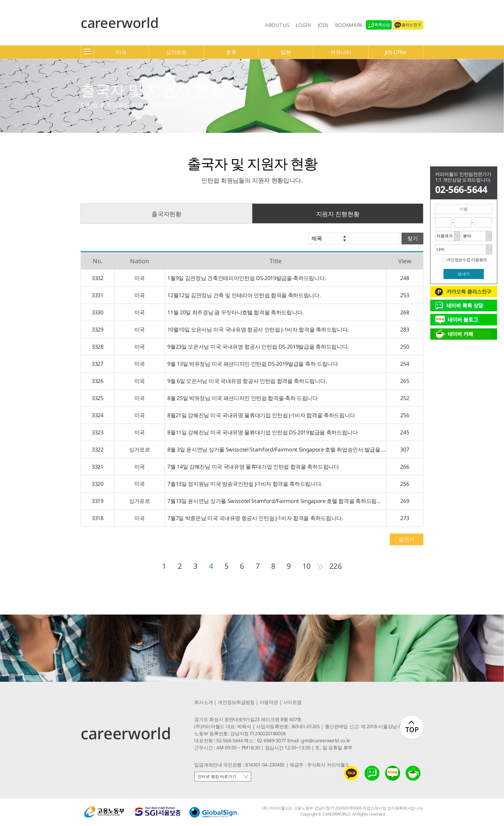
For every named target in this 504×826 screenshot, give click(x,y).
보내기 (464, 274)
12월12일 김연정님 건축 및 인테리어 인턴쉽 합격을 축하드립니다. (243, 295)
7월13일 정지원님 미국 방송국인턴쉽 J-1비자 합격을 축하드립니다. (244, 484)
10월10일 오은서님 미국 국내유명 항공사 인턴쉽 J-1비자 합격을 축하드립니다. (257, 329)
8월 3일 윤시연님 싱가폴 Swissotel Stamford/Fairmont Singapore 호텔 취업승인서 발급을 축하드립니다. (276, 449)
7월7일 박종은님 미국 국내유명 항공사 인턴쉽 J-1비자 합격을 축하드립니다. (254, 518)
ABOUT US (277, 25)
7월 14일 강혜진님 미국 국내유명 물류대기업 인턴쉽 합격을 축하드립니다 (252, 467)
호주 (231, 52)
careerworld (119, 23)
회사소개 (203, 702)
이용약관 (269, 702)
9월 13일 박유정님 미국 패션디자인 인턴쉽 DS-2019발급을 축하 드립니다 (251, 364)
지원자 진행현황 (338, 214)
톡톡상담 (382, 25)
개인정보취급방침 (236, 702)
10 (307, 566)
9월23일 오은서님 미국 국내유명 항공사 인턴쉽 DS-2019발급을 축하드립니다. (257, 347)
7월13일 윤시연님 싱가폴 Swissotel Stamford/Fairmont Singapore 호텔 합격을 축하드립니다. (276, 501)
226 (336, 566)
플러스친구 (411, 25)
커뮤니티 (341, 52)
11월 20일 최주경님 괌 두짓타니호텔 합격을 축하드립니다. (234, 312)
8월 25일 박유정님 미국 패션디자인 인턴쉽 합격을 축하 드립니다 (241, 398)
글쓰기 (406, 539)
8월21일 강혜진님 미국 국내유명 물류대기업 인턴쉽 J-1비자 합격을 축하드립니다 (260, 415)
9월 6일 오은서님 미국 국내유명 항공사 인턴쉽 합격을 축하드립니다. (246, 381)
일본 (286, 52)
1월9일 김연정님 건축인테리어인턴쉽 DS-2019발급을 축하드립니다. (245, 278)
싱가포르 (176, 52)
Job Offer (396, 52)
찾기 (413, 239)
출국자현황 (166, 214)
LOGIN (303, 25)
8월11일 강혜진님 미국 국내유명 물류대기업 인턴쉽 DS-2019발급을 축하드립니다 (261, 432)
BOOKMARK (349, 25)
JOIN (323, 25)
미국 (121, 52)
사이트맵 (292, 702)
